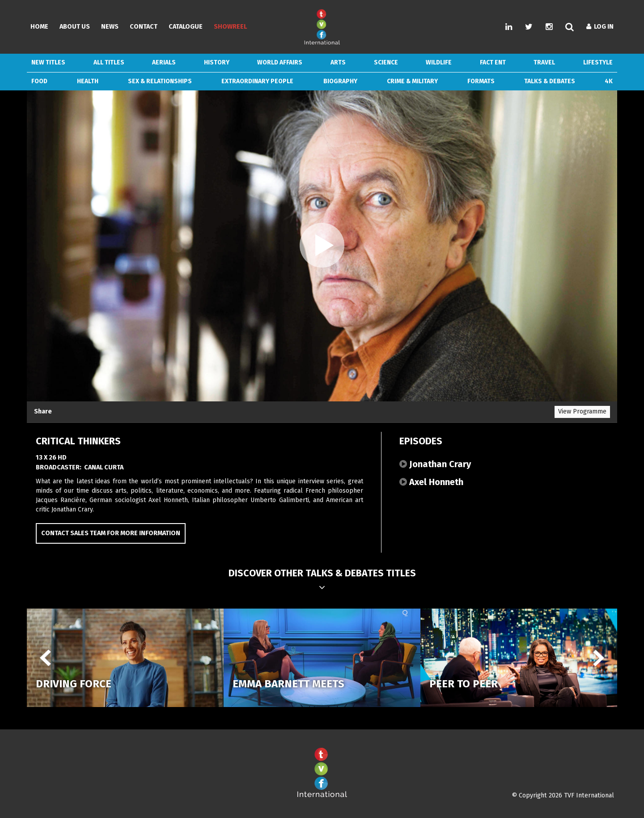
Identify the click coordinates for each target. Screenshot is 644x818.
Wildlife (439, 62)
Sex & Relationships (160, 81)
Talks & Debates (550, 81)
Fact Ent (493, 62)
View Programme (582, 411)
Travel (544, 62)
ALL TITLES (109, 62)
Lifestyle (598, 62)
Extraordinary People (257, 81)
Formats (481, 81)
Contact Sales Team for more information (111, 533)
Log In (600, 27)
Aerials (164, 62)
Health (88, 81)
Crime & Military (412, 81)
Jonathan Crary (435, 464)
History (217, 62)
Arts (338, 62)
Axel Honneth (431, 482)
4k (609, 81)
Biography (340, 81)
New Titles (48, 62)
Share (43, 411)
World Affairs (280, 62)
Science (386, 62)
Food (39, 81)
